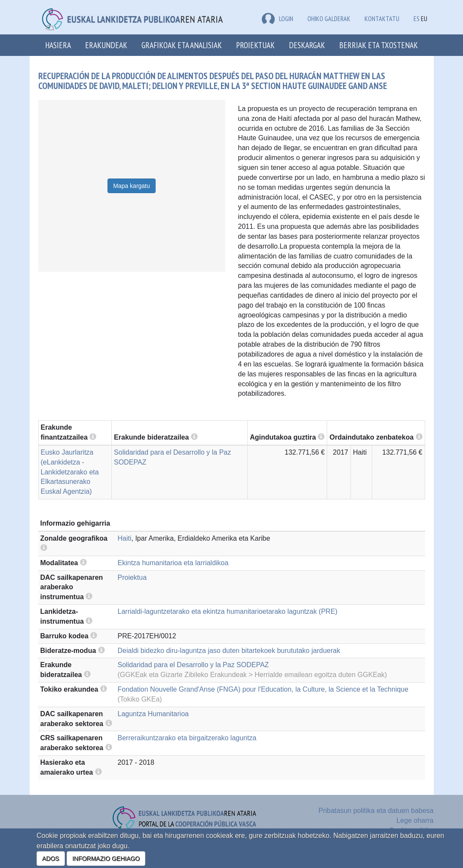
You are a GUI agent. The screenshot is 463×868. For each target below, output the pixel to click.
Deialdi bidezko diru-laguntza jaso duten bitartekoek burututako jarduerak (229, 651)
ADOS (51, 859)
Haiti (125, 538)
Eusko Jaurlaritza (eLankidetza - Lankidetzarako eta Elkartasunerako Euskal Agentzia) (70, 472)
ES (417, 18)
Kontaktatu (382, 18)
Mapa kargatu (132, 186)
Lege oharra (415, 820)
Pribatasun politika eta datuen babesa (376, 811)
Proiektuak (255, 45)
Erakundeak (106, 45)
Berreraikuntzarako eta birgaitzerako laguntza (187, 738)
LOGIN (277, 18)
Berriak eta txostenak (379, 45)
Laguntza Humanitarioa (153, 714)
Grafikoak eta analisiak (182, 45)
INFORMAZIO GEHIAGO (106, 859)
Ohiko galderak (329, 18)
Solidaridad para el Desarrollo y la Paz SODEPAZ (193, 665)
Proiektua (132, 577)
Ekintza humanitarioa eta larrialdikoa (173, 563)
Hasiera (58, 45)
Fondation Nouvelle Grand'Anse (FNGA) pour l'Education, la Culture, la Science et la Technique (263, 689)
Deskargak (307, 45)
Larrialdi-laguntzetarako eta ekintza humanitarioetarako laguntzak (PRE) (228, 611)
